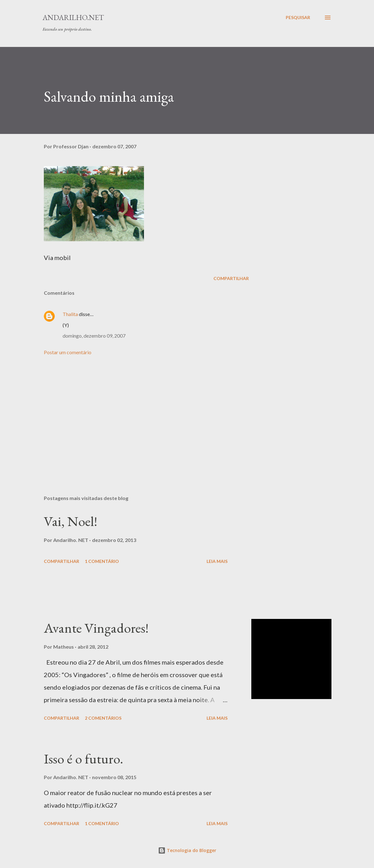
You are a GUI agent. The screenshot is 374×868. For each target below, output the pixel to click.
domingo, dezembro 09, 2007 (94, 336)
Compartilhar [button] (231, 278)
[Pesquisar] (298, 18)
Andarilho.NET (73, 17)
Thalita (70, 314)
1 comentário (102, 561)
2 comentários (103, 718)
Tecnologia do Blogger (187, 850)
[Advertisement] (146, 417)
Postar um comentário (68, 352)
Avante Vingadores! (96, 628)
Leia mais (217, 561)
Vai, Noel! (71, 521)
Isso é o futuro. (84, 759)
